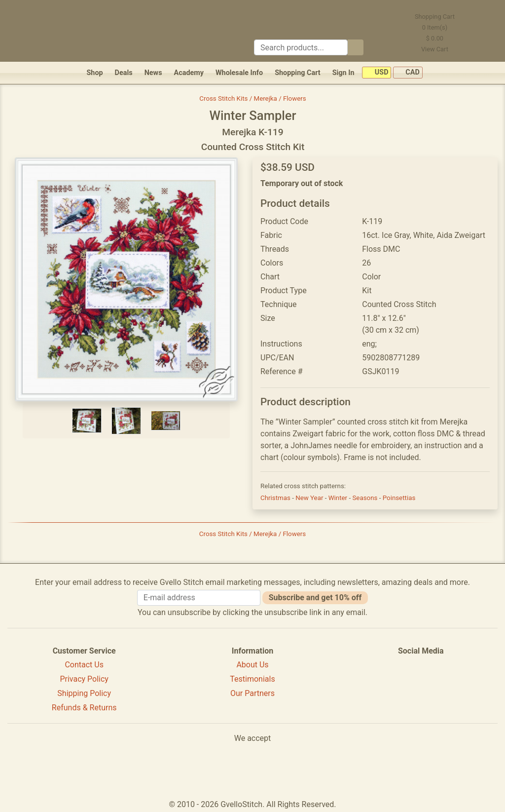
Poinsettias (399, 498)
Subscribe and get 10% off (315, 598)
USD (377, 73)
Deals (124, 73)
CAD (408, 73)
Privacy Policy (84, 679)
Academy (189, 73)
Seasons (365, 498)
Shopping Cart (298, 73)
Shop (94, 73)
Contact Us (84, 665)
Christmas (276, 498)
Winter (339, 498)
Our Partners (252, 693)
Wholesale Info (239, 73)
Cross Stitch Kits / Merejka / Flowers (252, 98)
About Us (252, 665)
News (153, 73)
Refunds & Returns (84, 708)
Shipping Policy (84, 693)
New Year (310, 498)
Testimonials (252, 679)
